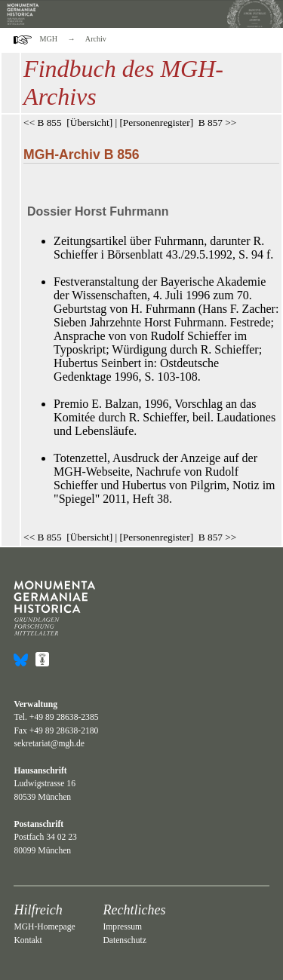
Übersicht (90, 122)
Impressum (122, 927)
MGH (49, 39)
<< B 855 (43, 122)
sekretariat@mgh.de (49, 744)
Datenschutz (124, 940)
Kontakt (28, 940)
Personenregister (157, 122)
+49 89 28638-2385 (64, 717)
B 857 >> (218, 122)
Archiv (96, 39)
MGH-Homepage (44, 927)
